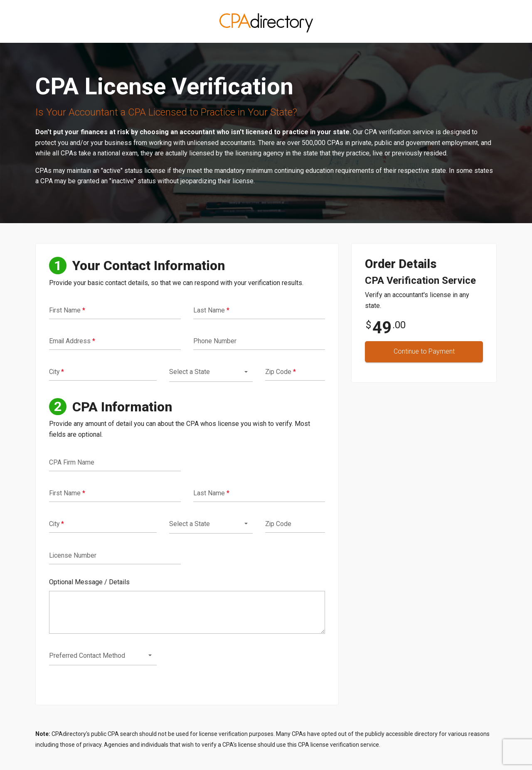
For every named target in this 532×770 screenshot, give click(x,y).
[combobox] (211, 372)
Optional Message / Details (89, 582)
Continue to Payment (424, 351)
